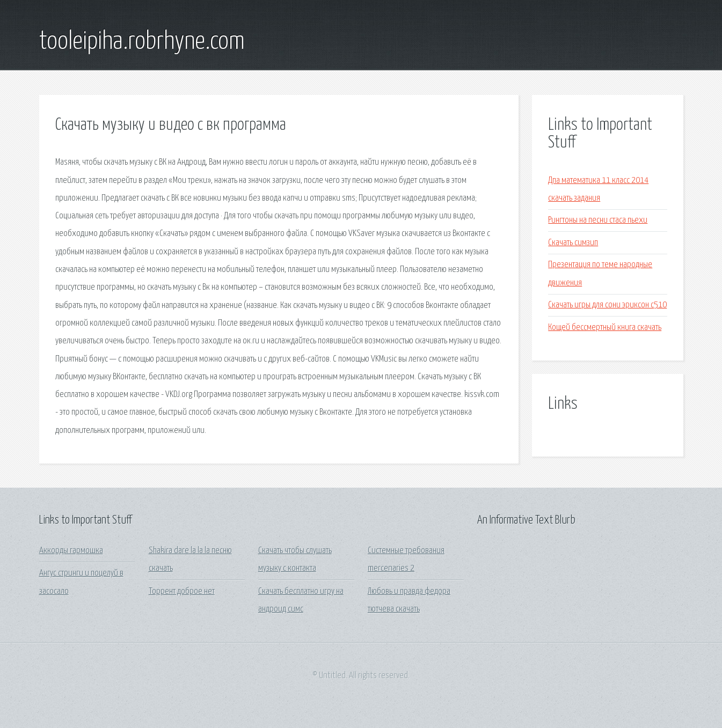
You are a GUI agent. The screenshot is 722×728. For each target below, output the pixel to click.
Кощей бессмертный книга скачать (605, 328)
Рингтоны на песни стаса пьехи (598, 220)
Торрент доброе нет (182, 591)
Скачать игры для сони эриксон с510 (607, 305)
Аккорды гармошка (71, 551)
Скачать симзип (573, 243)
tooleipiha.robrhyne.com (142, 42)
